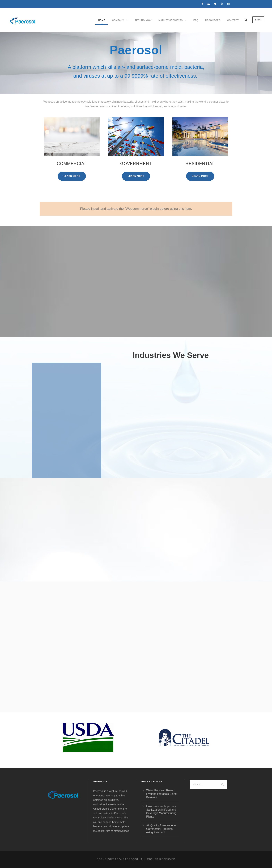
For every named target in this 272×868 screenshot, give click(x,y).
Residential (200, 164)
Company (118, 20)
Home (102, 20)
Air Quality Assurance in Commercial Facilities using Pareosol (161, 829)
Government (136, 164)
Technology (143, 20)
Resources (213, 20)
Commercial (72, 164)
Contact (233, 20)
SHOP (258, 20)
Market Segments (171, 20)
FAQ (196, 20)
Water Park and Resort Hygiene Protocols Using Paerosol (161, 794)
